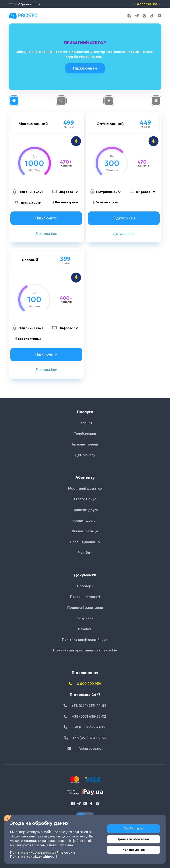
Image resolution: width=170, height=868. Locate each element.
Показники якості (85, 597)
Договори (85, 586)
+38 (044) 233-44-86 (85, 706)
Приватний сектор (85, 43)
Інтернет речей (85, 444)
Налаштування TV (85, 542)
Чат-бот (85, 553)
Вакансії (85, 629)
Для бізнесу (85, 455)
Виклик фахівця (85, 531)
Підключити (86, 68)
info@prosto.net (85, 749)
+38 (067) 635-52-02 (85, 716)
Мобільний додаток (85, 488)
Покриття (85, 618)
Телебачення (85, 433)
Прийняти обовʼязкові (133, 839)
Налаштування (134, 850)
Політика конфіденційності (85, 640)
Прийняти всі (134, 828)
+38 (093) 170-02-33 (85, 738)
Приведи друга (85, 510)
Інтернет (85, 423)
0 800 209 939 (147, 4)
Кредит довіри (85, 520)
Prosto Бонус (85, 499)
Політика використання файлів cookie (85, 650)
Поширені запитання (85, 607)
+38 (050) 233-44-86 (85, 727)
